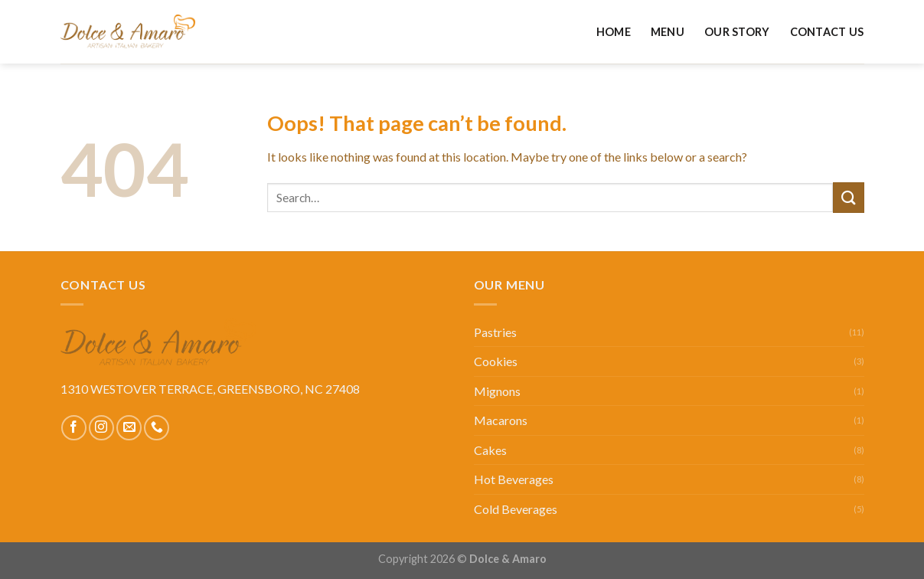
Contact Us (827, 32)
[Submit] (848, 197)
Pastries (495, 332)
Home (614, 32)
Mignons (497, 391)
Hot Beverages (514, 479)
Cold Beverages (516, 509)
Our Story (737, 32)
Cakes (490, 450)
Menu (668, 32)
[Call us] (157, 428)
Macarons (501, 420)
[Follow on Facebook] (74, 428)
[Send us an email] (129, 428)
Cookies (496, 361)
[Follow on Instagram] (101, 428)
